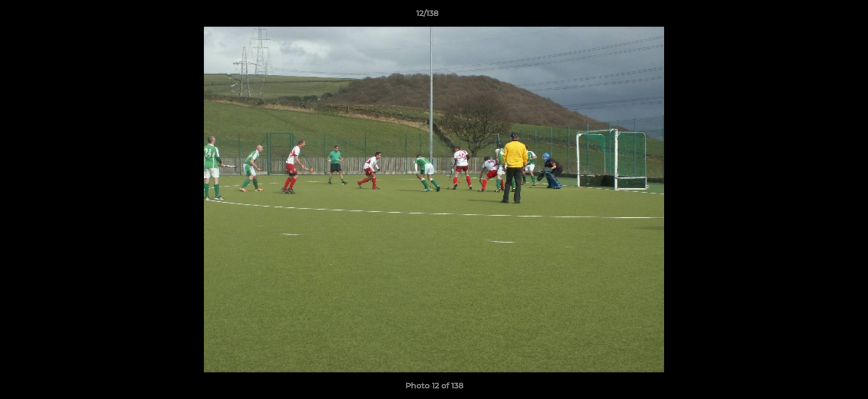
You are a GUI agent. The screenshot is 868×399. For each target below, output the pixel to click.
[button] (821, 16)
